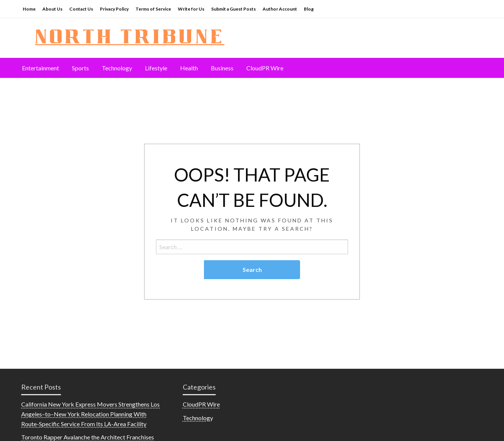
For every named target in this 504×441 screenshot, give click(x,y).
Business (222, 68)
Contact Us (81, 9)
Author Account (280, 9)
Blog (309, 9)
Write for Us (191, 9)
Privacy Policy (114, 9)
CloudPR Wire (265, 68)
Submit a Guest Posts (233, 9)
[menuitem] (40, 68)
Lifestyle (156, 68)
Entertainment (40, 68)
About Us (52, 9)
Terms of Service (153, 9)
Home (29, 9)
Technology (117, 68)
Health (189, 68)
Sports (80, 68)
